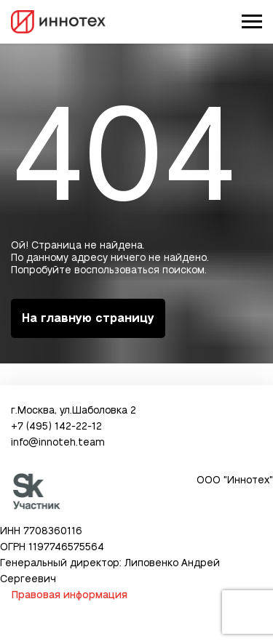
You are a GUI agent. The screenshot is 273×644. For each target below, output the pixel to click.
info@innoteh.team (58, 443)
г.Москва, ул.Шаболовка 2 (74, 411)
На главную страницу (88, 318)
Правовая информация (69, 595)
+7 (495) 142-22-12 (56, 427)
